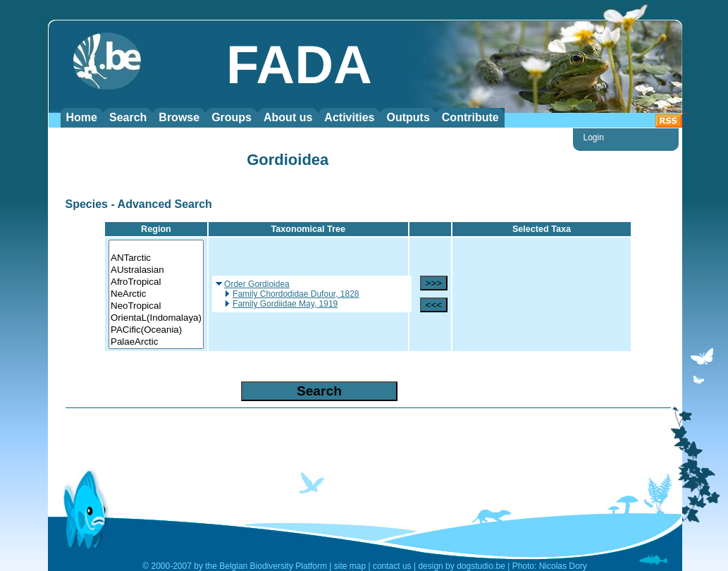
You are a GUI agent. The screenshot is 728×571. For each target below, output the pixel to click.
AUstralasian (156, 270)
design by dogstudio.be (461, 566)
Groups (232, 117)
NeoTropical (156, 306)
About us (288, 117)
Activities (349, 117)
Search (128, 117)
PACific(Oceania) (156, 330)
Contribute (470, 117)
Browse (179, 117)
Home (82, 117)
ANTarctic (156, 258)
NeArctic (156, 294)
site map (350, 566)
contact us (392, 566)
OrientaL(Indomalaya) (156, 318)
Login (594, 137)
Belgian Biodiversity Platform (273, 566)
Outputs (408, 117)
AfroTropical (156, 282)
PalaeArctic (156, 342)
